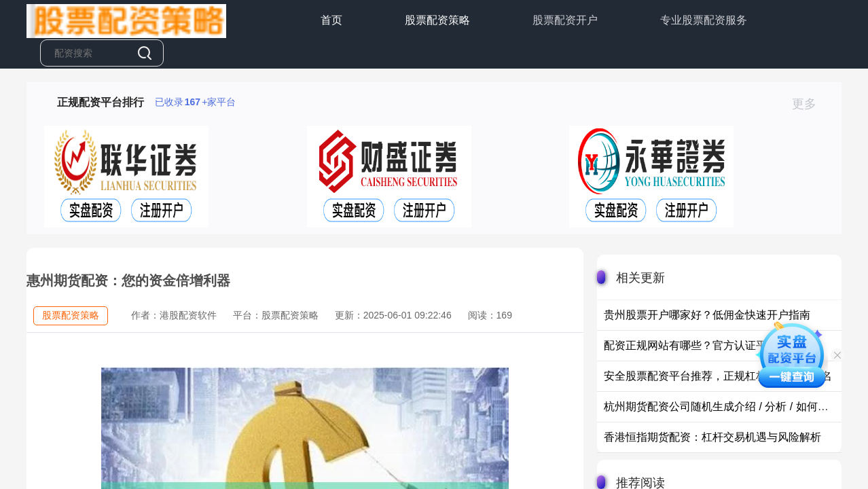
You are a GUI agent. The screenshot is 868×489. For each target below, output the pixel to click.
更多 (810, 104)
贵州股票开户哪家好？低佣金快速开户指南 (707, 315)
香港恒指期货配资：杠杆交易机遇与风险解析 (712, 437)
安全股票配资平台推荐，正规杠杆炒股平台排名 (718, 376)
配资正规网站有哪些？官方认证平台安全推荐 (712, 345)
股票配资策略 (437, 20)
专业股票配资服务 (704, 20)
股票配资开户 (565, 20)
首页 (331, 20)
